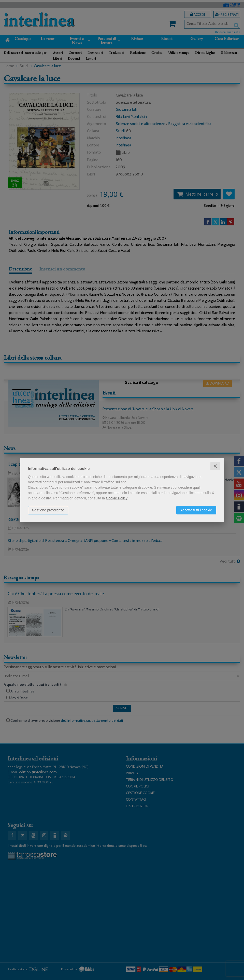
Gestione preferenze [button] (48, 510)
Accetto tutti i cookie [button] (196, 510)
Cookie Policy (117, 498)
